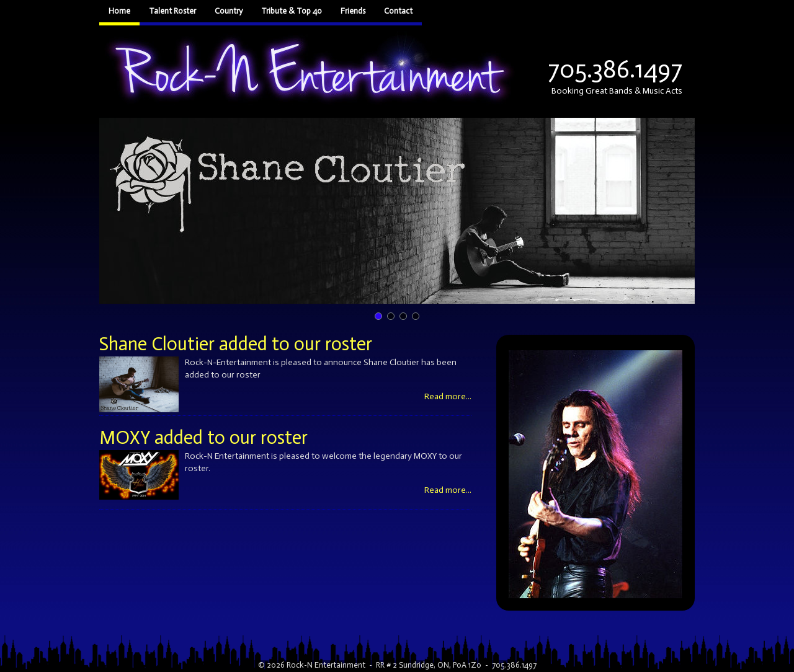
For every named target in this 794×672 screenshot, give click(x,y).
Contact (398, 11)
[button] (397, 211)
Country (229, 11)
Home (119, 11)
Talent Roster (172, 11)
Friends (353, 11)
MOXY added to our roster (203, 438)
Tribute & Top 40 (292, 11)
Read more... (448, 396)
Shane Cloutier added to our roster (236, 344)
